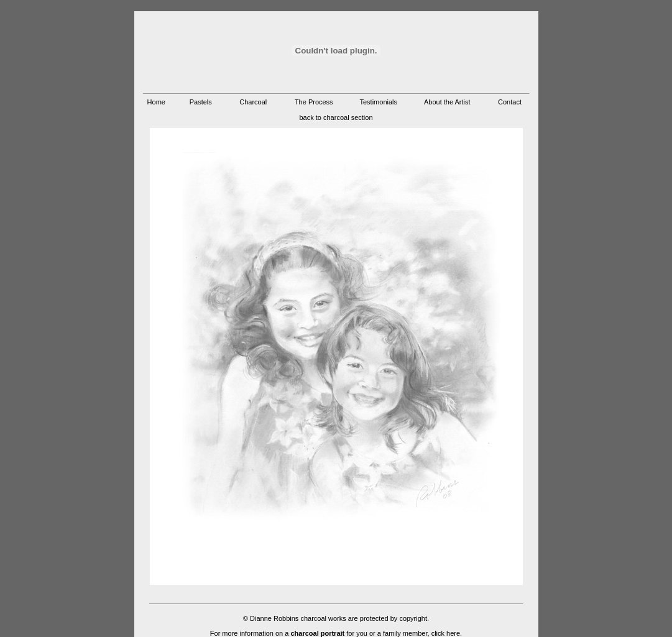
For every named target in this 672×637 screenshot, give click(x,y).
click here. (447, 633)
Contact (510, 102)
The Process (314, 102)
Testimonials (378, 102)
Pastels (201, 102)
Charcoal (253, 102)
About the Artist (447, 102)
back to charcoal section (336, 117)
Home (156, 102)
